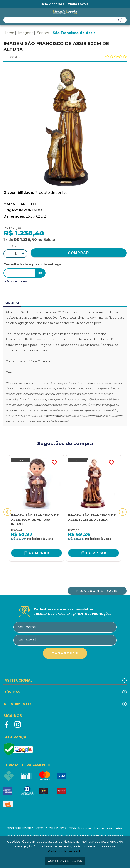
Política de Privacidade (65, 851)
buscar (121, 20)
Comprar (39, 553)
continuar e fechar (65, 861)
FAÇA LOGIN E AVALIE (97, 591)
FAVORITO (54, 463)
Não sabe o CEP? (16, 282)
